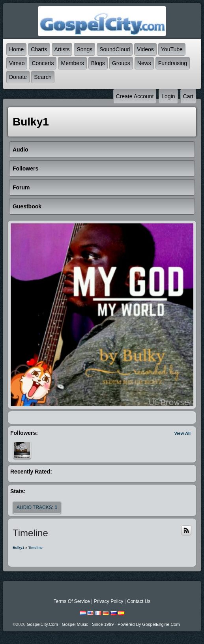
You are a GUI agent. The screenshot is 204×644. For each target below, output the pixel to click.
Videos (145, 49)
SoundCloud (115, 49)
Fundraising (173, 63)
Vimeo (17, 63)
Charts (39, 49)
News (144, 63)
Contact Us (139, 601)
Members (72, 63)
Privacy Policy (108, 601)
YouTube (172, 49)
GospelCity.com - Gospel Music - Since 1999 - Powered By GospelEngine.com (103, 624)
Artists (62, 49)
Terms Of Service (72, 601)
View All (182, 433)
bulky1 (19, 548)
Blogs (98, 63)
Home (16, 49)
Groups (121, 63)
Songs (84, 49)
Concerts (43, 63)
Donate (18, 77)
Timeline (36, 548)
